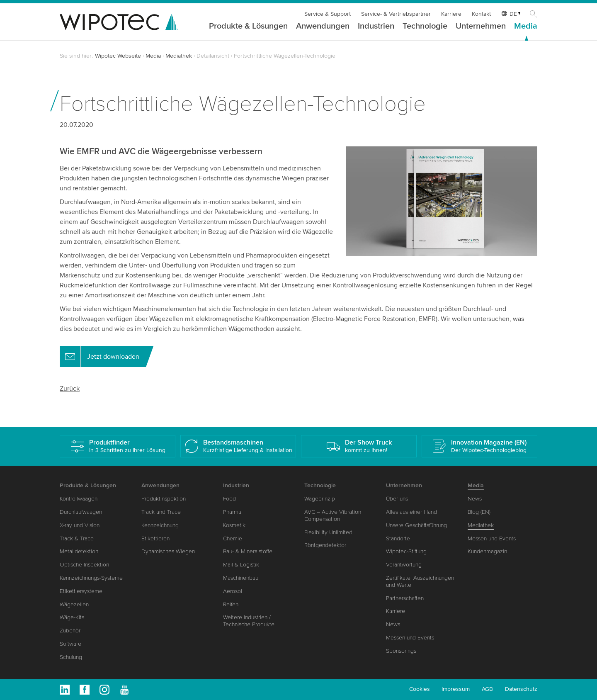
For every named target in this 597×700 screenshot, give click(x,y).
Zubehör (70, 631)
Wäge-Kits (72, 617)
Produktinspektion (164, 499)
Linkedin (65, 690)
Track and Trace (161, 512)
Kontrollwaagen (79, 499)
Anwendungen (323, 27)
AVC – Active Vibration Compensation (333, 515)
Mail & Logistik (241, 565)
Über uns (397, 499)
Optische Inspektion (84, 565)
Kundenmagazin (487, 551)
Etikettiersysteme (81, 591)
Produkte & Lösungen (248, 27)
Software (70, 644)
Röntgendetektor (325, 545)
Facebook (85, 690)
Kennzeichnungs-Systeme (91, 578)
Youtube (124, 690)
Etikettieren (155, 538)
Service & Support (328, 14)
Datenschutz (521, 689)
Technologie (425, 27)
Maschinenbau (241, 578)
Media (526, 27)
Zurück (70, 389)
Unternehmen (481, 27)
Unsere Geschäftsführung (416, 525)
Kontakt (481, 14)
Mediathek (179, 56)
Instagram (104, 690)
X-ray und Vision (80, 525)
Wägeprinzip (320, 499)
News (393, 624)
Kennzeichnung (160, 525)
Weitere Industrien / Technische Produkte (249, 621)
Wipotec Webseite (118, 56)
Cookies (420, 689)
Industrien (376, 27)
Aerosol (233, 591)
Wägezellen (74, 604)
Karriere (451, 14)
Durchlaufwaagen (81, 512)
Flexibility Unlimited (328, 532)
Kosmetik (234, 525)
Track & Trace (77, 538)
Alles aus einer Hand (411, 512)
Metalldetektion (79, 551)
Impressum (456, 689)
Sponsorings (401, 651)
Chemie (233, 538)
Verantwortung (404, 565)
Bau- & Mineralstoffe (248, 551)
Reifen (231, 604)
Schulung (71, 657)
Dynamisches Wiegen (168, 551)
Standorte (398, 538)
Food (229, 499)
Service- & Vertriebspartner (396, 14)
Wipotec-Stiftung (406, 551)
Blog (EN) (479, 512)
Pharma (232, 512)
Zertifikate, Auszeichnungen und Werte (420, 581)
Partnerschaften (405, 598)
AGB (487, 689)
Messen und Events (410, 638)
